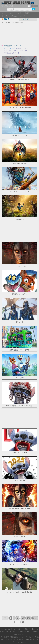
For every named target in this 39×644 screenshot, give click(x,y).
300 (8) (26, 48)
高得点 (27, 13)
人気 (20, 13)
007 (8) (19, 48)
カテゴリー (26, 19)
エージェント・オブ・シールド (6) (15, 51)
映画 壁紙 (20, 22)
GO (23, 622)
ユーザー (23, 16)
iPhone (14, 16)
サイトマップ (11, 632)
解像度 (5, 19)
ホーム (4, 13)
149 (29, 618)
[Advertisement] (20, 40)
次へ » (35, 618)
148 (23, 618)
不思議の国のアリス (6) (12, 53)
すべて (12, 13)
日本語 (31, 6)
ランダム (5, 16)
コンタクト (18, 629)
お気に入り (28, 629)
